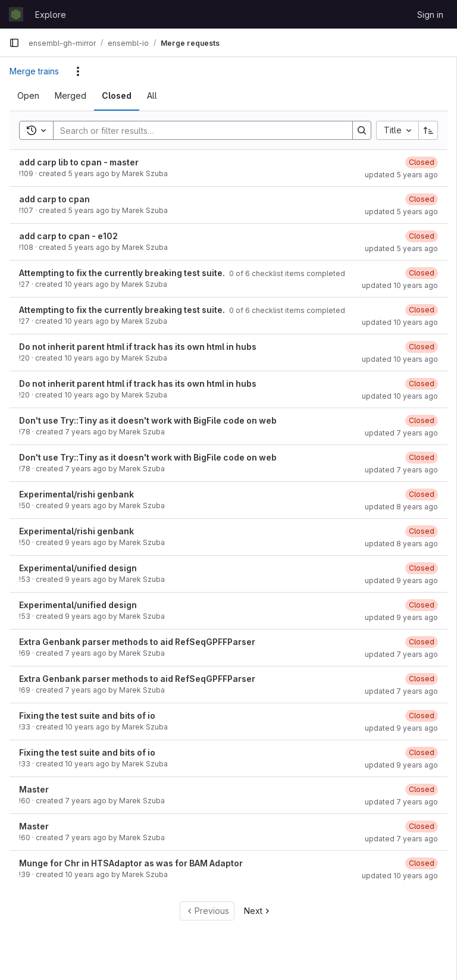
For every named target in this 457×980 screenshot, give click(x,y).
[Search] (197, 130)
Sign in (430, 15)
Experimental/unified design (78, 568)
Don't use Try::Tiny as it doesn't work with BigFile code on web (148, 420)
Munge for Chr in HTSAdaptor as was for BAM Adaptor (131, 863)
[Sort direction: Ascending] (428, 130)
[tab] (28, 96)
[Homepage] (16, 14)
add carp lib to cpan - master (79, 162)
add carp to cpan (54, 199)
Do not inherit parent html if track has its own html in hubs (138, 347)
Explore (51, 15)
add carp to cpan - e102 (68, 236)
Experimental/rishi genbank (76, 494)
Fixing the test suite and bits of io (87, 716)
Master (34, 789)
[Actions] (78, 71)
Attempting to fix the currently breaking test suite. (123, 273)
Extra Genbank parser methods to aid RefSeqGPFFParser (137, 642)
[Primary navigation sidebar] (14, 43)
